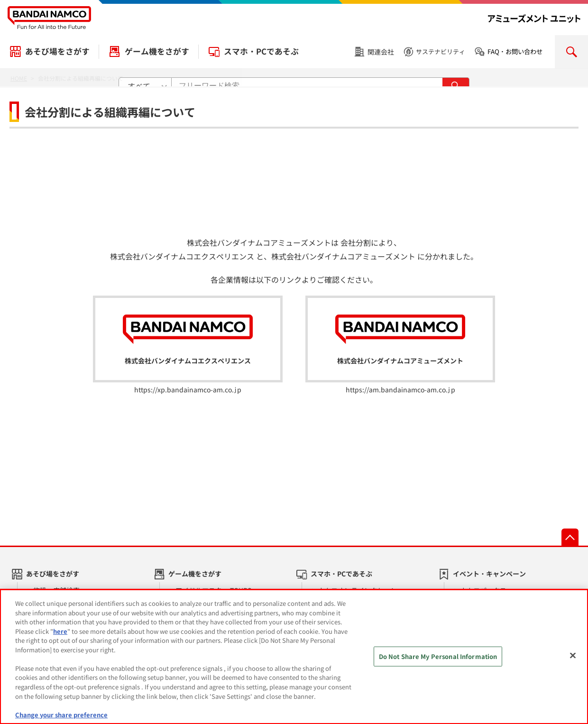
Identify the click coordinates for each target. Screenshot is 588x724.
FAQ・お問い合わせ (515, 51)
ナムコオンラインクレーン (358, 590)
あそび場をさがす (57, 51)
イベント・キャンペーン (489, 574)
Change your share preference (61, 719)
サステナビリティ (441, 51)
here (60, 636)
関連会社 (381, 52)
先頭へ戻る (570, 537)
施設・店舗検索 (56, 590)
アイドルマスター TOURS (213, 590)
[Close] (573, 660)
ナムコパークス (483, 590)
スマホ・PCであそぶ (261, 51)
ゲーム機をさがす (157, 51)
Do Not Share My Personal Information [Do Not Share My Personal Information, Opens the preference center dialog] (438, 661)
